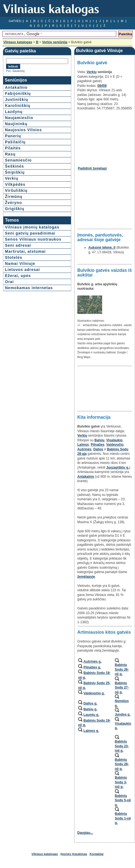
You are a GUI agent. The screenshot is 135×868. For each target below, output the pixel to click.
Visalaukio (114, 440)
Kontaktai (97, 854)
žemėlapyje (86, 577)
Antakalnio (16, 87)
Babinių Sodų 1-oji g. (123, 818)
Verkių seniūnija (55, 42)
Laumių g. (91, 715)
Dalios (98, 449)
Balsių (99, 440)
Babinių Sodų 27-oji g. (122, 688)
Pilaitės (13, 148)
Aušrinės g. (92, 662)
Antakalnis (86, 477)
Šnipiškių (15, 172)
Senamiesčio (18, 160)
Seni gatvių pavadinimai (30, 233)
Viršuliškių (16, 190)
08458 (102, 86)
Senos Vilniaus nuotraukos (33, 239)
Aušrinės (84, 449)
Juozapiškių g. (118, 467)
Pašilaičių (15, 142)
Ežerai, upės (18, 276)
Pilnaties (98, 445)
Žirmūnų (14, 197)
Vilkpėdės (15, 184)
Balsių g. (90, 709)
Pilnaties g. (92, 667)
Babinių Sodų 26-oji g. (122, 669)
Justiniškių (17, 100)
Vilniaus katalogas (18, 42)
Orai (9, 282)
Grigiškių (15, 209)
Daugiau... (85, 833)
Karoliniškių (18, 106)
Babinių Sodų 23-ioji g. (122, 746)
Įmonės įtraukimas (74, 854)
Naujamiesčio (19, 118)
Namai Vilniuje (20, 264)
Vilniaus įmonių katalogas (32, 227)
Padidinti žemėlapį (92, 168)
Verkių (12, 178)
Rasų (10, 154)
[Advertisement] (104, 136)
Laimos (83, 445)
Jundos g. (123, 714)
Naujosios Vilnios (23, 130)
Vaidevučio (115, 445)
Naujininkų (16, 124)
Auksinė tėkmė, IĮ (102, 248)
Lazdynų (14, 112)
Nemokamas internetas (29, 288)
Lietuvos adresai (22, 270)
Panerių (13, 136)
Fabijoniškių (18, 93)
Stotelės (14, 257)
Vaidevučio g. (94, 693)
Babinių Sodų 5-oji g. (123, 800)
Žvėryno (13, 203)
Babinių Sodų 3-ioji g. (121, 782)
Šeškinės (14, 166)
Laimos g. (91, 731)
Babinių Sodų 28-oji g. (122, 764)
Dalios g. (90, 703)
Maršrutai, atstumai (25, 251)
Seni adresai (18, 245)
